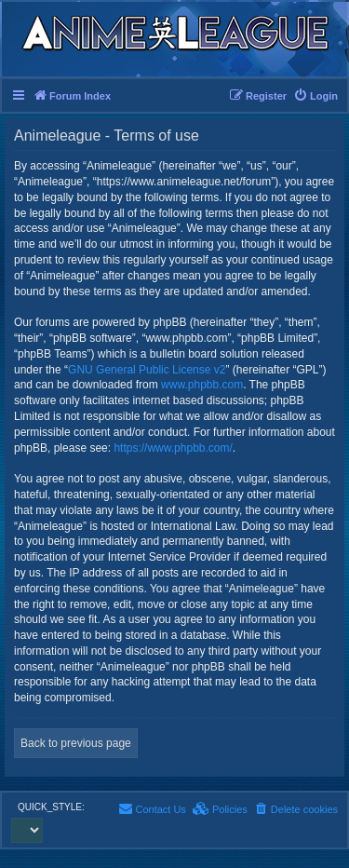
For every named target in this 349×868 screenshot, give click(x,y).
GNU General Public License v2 (147, 370)
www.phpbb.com (202, 385)
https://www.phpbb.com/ (173, 448)
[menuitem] (315, 96)
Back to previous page (76, 743)
